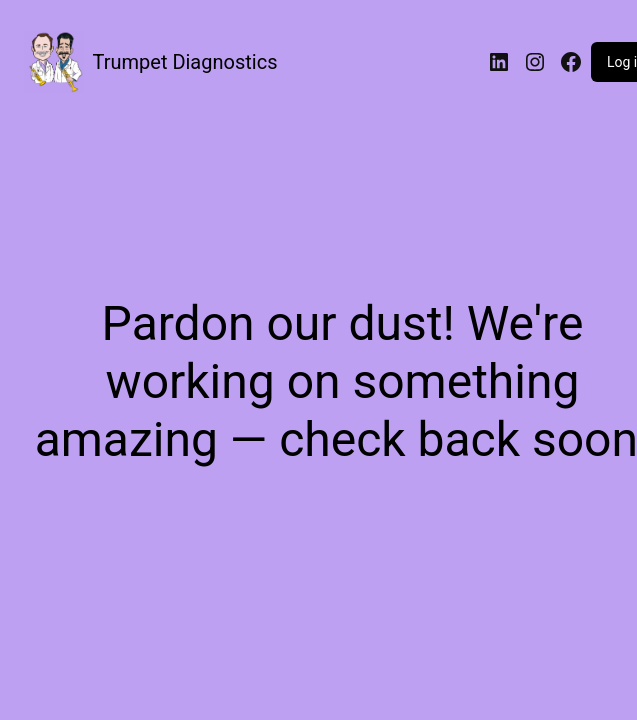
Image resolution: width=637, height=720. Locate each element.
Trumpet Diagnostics (185, 62)
